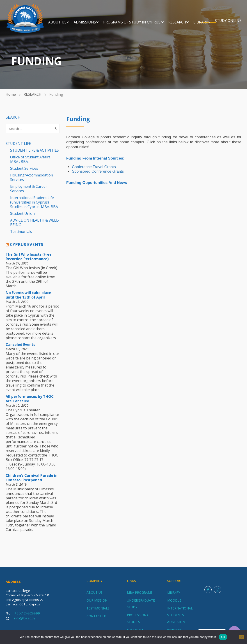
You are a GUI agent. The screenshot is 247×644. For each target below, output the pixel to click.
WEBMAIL (175, 630)
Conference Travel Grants (94, 170)
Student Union (22, 217)
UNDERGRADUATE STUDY (141, 604)
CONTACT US (97, 616)
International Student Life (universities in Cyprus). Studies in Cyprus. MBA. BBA (34, 206)
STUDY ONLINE (228, 25)
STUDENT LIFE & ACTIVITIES (34, 154)
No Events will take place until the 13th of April (28, 298)
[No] (241, 637)
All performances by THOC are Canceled (30, 402)
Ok (223, 637)
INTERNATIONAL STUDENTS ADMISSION (180, 615)
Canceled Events (20, 348)
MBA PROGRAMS (140, 592)
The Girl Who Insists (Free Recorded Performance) (29, 260)
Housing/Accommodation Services (32, 181)
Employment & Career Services (29, 192)
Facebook (208, 590)
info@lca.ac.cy (25, 618)
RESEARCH (207, 18)
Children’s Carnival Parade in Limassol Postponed (32, 481)
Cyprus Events (26, 248)
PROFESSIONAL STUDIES (139, 618)
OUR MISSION (97, 600)
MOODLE (174, 600)
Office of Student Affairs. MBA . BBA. (31, 163)
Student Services (24, 172)
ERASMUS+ (135, 630)
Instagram (218, 590)
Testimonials (21, 235)
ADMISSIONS (115, 18)
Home (11, 98)
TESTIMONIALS (98, 608)
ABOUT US (87, 18)
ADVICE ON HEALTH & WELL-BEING (35, 226)
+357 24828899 (27, 613)
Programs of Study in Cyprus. (162, 18)
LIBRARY (231, 18)
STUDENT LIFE (18, 147)
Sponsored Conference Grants (98, 175)
